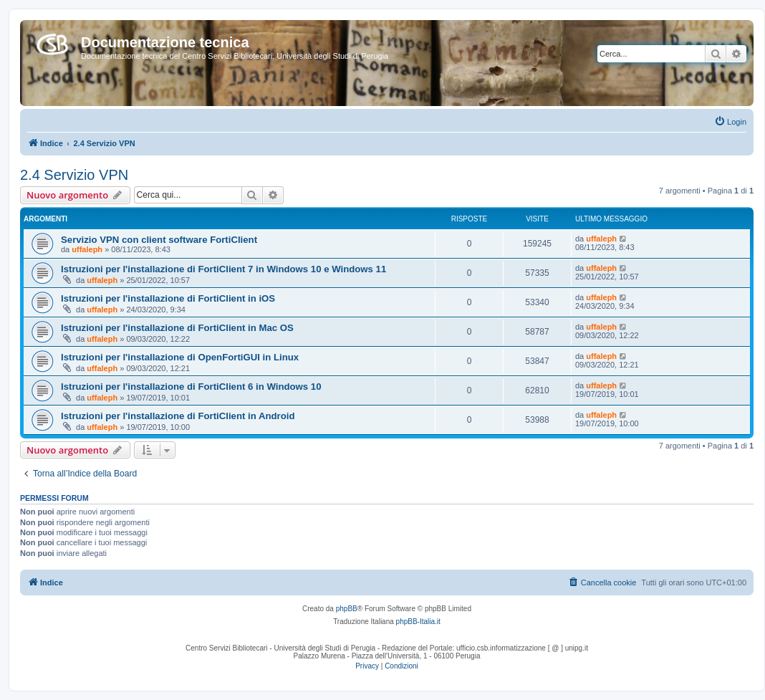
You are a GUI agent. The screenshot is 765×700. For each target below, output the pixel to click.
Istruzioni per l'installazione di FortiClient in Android (178, 416)
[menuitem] (730, 122)
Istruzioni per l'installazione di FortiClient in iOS (168, 298)
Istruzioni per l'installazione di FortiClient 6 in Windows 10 (191, 387)
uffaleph (87, 249)
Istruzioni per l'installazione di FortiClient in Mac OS (177, 328)
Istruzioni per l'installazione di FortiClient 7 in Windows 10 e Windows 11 (223, 269)
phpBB (347, 609)
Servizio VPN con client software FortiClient (159, 240)
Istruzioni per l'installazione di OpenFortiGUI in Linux (180, 357)
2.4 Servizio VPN (74, 175)
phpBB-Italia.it (418, 622)
